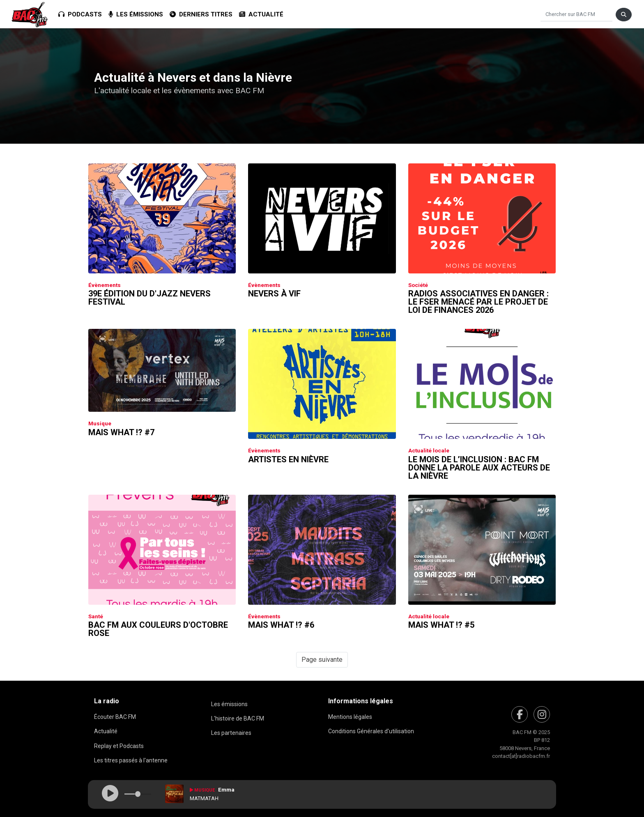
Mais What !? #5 (441, 625)
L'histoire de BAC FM (238, 718)
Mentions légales (350, 717)
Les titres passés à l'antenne (131, 760)
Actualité (261, 14)
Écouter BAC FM (115, 717)
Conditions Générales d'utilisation (371, 731)
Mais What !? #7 (121, 432)
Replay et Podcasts (119, 746)
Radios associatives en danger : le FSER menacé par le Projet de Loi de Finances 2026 (478, 302)
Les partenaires (231, 733)
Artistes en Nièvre (288, 459)
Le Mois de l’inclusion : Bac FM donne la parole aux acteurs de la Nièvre (479, 468)
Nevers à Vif (274, 294)
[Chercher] (576, 15)
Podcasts (80, 14)
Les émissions (136, 14)
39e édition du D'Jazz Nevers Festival (149, 298)
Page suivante (322, 660)
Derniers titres (201, 14)
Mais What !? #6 (281, 625)
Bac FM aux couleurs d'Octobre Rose (158, 629)
